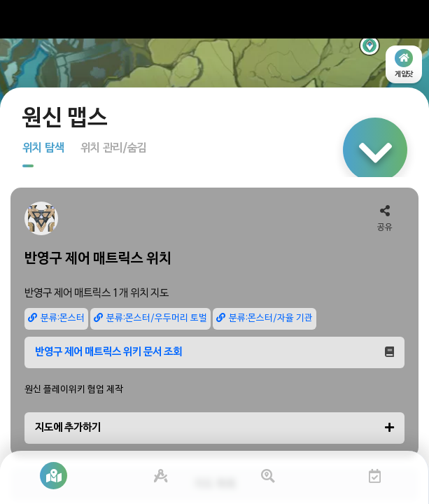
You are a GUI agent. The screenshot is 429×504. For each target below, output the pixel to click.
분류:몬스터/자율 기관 (265, 318)
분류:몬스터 (56, 318)
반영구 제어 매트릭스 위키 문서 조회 (215, 352)
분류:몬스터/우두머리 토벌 (150, 318)
